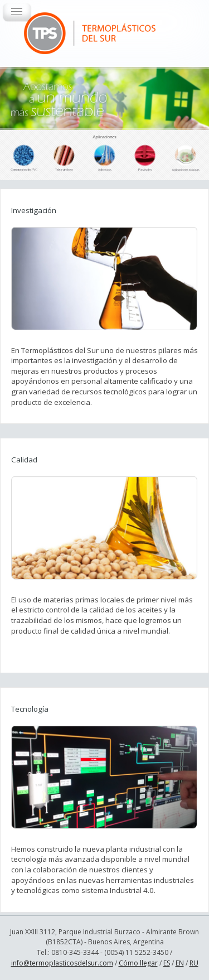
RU (194, 963)
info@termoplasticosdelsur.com (62, 963)
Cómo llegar (138, 963)
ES (167, 963)
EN (180, 963)
